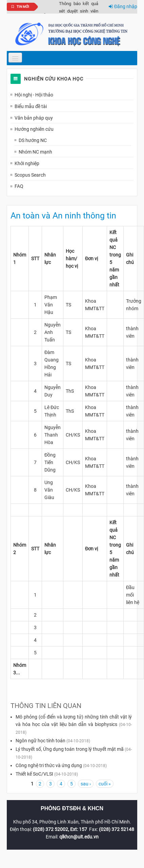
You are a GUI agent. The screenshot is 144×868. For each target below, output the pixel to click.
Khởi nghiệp (27, 163)
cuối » (105, 784)
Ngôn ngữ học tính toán (40, 741)
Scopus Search (30, 175)
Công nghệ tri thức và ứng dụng (49, 765)
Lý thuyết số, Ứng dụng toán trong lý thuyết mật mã (70, 749)
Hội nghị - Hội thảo (34, 95)
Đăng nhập (123, 6)
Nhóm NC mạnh (35, 152)
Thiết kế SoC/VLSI (34, 774)
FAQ (19, 186)
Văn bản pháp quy (34, 118)
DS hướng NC (33, 140)
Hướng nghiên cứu (34, 129)
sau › (86, 784)
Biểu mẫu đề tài (31, 106)
